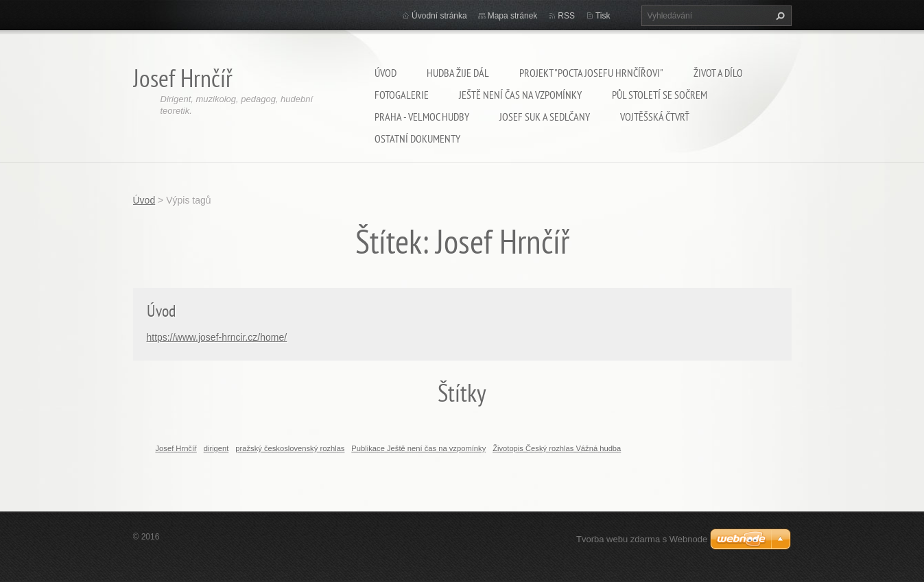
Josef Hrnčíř (176, 448)
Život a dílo (718, 73)
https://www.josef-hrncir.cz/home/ (217, 337)
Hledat (779, 16)
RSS (566, 16)
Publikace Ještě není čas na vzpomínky (418, 448)
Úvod (386, 73)
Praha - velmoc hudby (422, 117)
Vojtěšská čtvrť (655, 117)
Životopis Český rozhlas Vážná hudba (557, 448)
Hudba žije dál (458, 73)
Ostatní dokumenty (417, 138)
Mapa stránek (513, 16)
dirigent (216, 448)
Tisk (603, 16)
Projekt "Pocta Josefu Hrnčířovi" (591, 73)
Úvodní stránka (439, 16)
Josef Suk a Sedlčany (545, 117)
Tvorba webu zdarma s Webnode (642, 539)
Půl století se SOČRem (660, 95)
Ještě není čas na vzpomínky (520, 95)
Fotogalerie (402, 95)
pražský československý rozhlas (290, 448)
